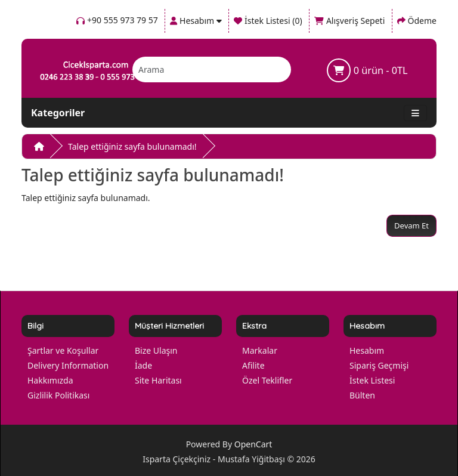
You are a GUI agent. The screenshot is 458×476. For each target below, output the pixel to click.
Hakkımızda (50, 380)
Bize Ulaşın (156, 350)
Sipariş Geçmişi (379, 365)
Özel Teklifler (267, 380)
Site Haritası (158, 380)
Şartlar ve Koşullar (63, 350)
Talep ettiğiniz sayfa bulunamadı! (132, 146)
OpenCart (253, 444)
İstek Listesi (372, 380)
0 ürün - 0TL (367, 70)
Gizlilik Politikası (58, 395)
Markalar (260, 350)
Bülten (362, 395)
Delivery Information (68, 365)
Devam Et (411, 225)
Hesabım (367, 350)
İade (143, 365)
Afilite (253, 365)
